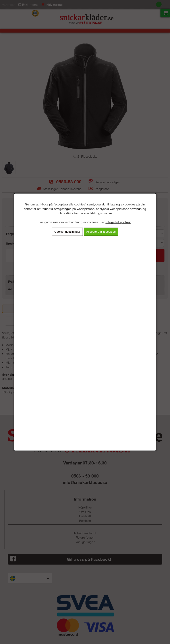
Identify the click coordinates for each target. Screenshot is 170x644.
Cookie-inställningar (67, 232)
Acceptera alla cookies (101, 232)
